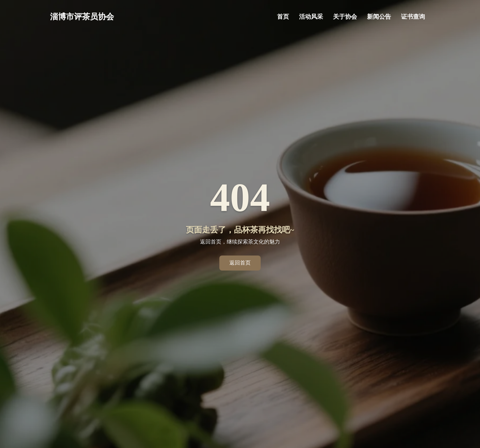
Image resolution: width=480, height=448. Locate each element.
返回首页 (240, 263)
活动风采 (311, 17)
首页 (283, 17)
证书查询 (413, 17)
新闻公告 (379, 17)
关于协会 (345, 17)
